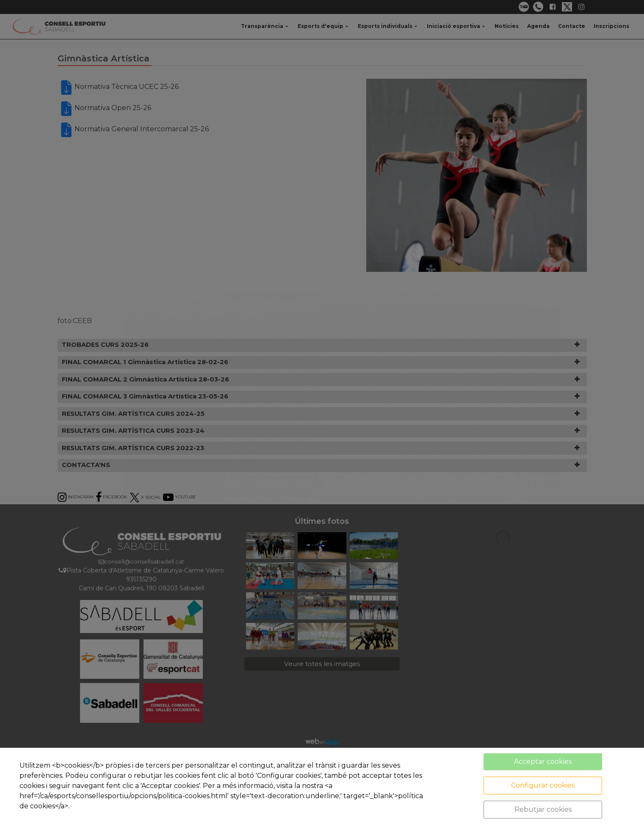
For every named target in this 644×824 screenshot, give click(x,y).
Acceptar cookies (543, 762)
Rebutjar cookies (543, 809)
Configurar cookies (543, 785)
